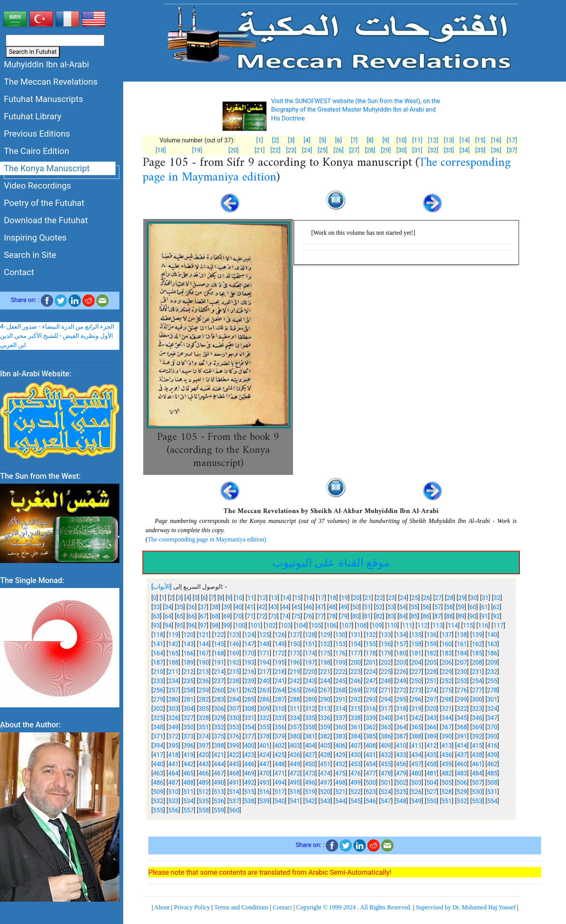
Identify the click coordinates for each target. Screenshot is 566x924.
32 (497, 598)
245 (341, 681)
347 (492, 718)
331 (249, 718)
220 (310, 672)
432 (386, 755)
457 (416, 764)
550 (431, 801)
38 (215, 607)
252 (447, 681)
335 (310, 718)
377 (249, 736)
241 (280, 681)
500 (371, 783)
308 (249, 709)
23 (391, 598)
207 (462, 663)
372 (173, 736)
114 (453, 626)
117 (498, 626)
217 (264, 672)
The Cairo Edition (37, 151)
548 (401, 801)
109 (377, 626)
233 (158, 681)
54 (402, 607)
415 (477, 746)
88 (449, 616)
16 (309, 598)
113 (438, 626)
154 (356, 644)
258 (188, 690)
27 (438, 598)
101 (255, 626)
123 (234, 635)
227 (416, 672)
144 (204, 644)
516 (264, 792)
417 (158, 755)
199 (341, 663)
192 (234, 663)
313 (325, 709)
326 (173, 718)
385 (371, 736)
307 (234, 709)
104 (301, 626)
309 (264, 709)
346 (477, 718)
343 (431, 718)
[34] (464, 150)
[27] (354, 150)
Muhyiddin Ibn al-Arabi (46, 64)
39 (227, 607)
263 (264, 690)
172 (280, 653)
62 (496, 607)
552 (462, 801)
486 (158, 783)
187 (158, 663)
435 (431, 755)
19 (345, 598)
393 (492, 736)
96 (192, 626)
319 (416, 709)
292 (356, 699)
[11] (417, 140)
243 (310, 681)
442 (188, 764)
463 (158, 773)
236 (204, 681)
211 (173, 672)
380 (295, 736)
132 (371, 635)
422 (234, 755)
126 (280, 635)
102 (270, 626)
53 (391, 607)
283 (219, 699)
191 (219, 663)
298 (447, 699)
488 (188, 783)
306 (219, 709)
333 (280, 718)
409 (386, 746)
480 (416, 773)
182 (431, 653)
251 (431, 681)
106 (331, 626)
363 (386, 727)
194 (264, 663)
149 (280, 644)
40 (238, 607)
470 (264, 773)
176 (341, 653)
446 (249, 764)
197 (310, 663)
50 (356, 607)
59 (461, 607)
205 (431, 663)
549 (416, 801)
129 (325, 635)
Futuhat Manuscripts (44, 99)
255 (492, 681)
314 (341, 709)
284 (234, 699)
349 (173, 727)
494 (280, 783)
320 (431, 709)
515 (249, 792)
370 (492, 727)
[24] (307, 150)
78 (332, 616)
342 (416, 718)
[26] (338, 150)
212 (188, 672)
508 (492, 783)
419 (188, 755)
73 (274, 616)
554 (492, 801)
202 (386, 663)
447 (264, 764)
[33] (449, 150)
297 (431, 699)
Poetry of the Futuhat (44, 203)
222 (341, 672)
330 (234, 718)
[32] (433, 150)
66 (192, 616)
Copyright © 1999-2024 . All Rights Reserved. (354, 907)
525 (401, 792)
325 (158, 718)
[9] (386, 140)
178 (371, 653)
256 (158, 690)
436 (447, 755)
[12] (433, 140)
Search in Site (30, 255)
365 (416, 727)
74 (285, 616)
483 (462, 773)
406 (341, 746)
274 (431, 690)
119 (173, 635)
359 (325, 727)
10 (239, 598)
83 (391, 616)
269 (356, 690)
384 (356, 736)
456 (401, 764)
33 (156, 607)
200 (356, 663)
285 (249, 699)
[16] (496, 140)
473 (310, 773)
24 (403, 598)
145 (219, 644)
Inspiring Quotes (35, 237)
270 (371, 690)
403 (295, 746)
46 (309, 607)
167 (204, 653)
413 (447, 746)
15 (298, 598)
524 (386, 792)
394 (158, 746)
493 (264, 783)
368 (462, 727)
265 (295, 690)
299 (462, 699)
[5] (322, 140)
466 (204, 773)
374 (204, 736)
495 (295, 783)
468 (234, 773)
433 (401, 755)
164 (158, 653)
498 (341, 783)
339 (371, 718)
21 (368, 598)
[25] (323, 150)
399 (234, 746)
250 (416, 681)
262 (249, 690)
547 (386, 801)
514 (234, 792)
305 (204, 709)
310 (280, 709)
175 (325, 653)
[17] (512, 140)
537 (234, 801)
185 (477, 653)
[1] (260, 140)
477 (371, 773)
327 (188, 718)
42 (262, 607)
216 (249, 672)
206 (447, 663)
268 (341, 690)
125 (264, 635)
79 (344, 616)
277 (477, 690)
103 (286, 626)
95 (180, 626)
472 (295, 773)
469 (249, 773)
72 (262, 616)
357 (295, 727)
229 (447, 672)
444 (219, 764)
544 (341, 801)
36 (192, 607)
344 (447, 718)
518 (295, 792)
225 (386, 672)
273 (416, 690)
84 (402, 616)
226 (401, 672)
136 (431, 635)
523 (371, 792)
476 (356, 773)
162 (477, 644)
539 (264, 801)
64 (168, 616)
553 (477, 801)
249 (401, 681)
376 (234, 736)
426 (295, 755)
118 (158, 635)
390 (447, 736)
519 (310, 792)
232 (492, 672)
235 (188, 681)
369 (477, 727)
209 (492, 663)
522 (356, 792)
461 (477, 764)
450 (310, 764)
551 (447, 801)
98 (215, 626)
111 (407, 626)
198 (325, 663)
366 (431, 727)
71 (250, 616)
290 (325, 699)
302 (158, 709)
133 (386, 635)
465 (188, 773)
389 (431, 736)
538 (249, 801)
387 (401, 736)
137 (447, 635)
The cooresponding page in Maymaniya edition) (207, 539)
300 (477, 699)
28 (450, 598)
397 (204, 746)
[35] (480, 150)
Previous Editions (37, 134)
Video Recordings (38, 185)
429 (341, 755)
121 (204, 635)
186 (492, 653)
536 (219, 801)
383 (341, 736)
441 (173, 764)
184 (462, 653)
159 (431, 644)
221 (325, 672)
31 (485, 598)
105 (316, 626)
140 (492, 635)
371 (158, 736)
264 (280, 690)
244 (325, 681)
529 (462, 792)
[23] (291, 150)
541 (295, 801)
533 (173, 801)
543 (325, 801)
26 (427, 598)
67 (203, 616)
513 (219, 792)
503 (416, 783)
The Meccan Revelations (51, 82)
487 (173, 783)
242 (295, 681)
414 (462, 746)
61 (485, 607)
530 (477, 792)
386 (386, 736)
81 (367, 616)
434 (416, 755)
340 (386, 718)
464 (173, 773)
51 (367, 607)
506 (462, 783)
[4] (307, 140)
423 (249, 755)
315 (356, 709)
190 (204, 663)
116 (483, 626)
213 (204, 672)
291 (341, 699)
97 (203, 626)
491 (234, 783)
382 (325, 736)
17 (321, 598)
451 (325, 764)
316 (371, 709)
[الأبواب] (162, 587)
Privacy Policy (192, 907)
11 (251, 598)
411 (416, 746)
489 (204, 783)
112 (423, 626)
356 (280, 727)
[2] (275, 140)
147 (249, 644)
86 (426, 616)
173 (295, 653)
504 (431, 783)
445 (234, 764)
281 (188, 699)
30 (474, 598)
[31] (417, 150)
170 (249, 653)
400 (249, 746)
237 (219, 681)
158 (416, 644)
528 (447, 792)
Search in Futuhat (33, 52)
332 (264, 718)
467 (219, 773)
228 (431, 672)
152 (325, 644)
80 (356, 616)
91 (485, 616)
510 (173, 792)
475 (341, 773)
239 (249, 681)
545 (356, 801)
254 (477, 681)
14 (286, 598)
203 (401, 663)
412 (431, 746)
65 (180, 616)
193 (249, 663)
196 (295, 663)
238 (234, 681)
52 (379, 607)
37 (203, 607)
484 (477, 773)
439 (492, 755)
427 (310, 755)
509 (158, 792)
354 (249, 727)
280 (173, 699)
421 (219, 755)
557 (188, 810)
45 (297, 607)
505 (447, 783)
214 (219, 672)
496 (310, 783)
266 (310, 690)
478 (386, 773)
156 (386, 644)
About (162, 907)
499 (356, 783)
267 (325, 690)
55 (414, 607)
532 (158, 801)
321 (447, 709)
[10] (402, 140)
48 (332, 607)
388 (416, 736)
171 (264, 653)
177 (356, 653)
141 (158, 644)
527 (431, 792)
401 (264, 746)
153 (341, 644)
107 (346, 626)
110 (392, 626)
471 (280, 773)
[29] (386, 150)
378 (264, 736)
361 (356, 727)
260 (219, 690)
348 (158, 727)
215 (234, 672)
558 (204, 810)
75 (297, 616)
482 (447, 773)
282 (204, 699)
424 (264, 755)
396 (188, 746)
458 (431, 764)
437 (462, 755)
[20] (233, 150)
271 (386, 690)
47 (320, 607)
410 (401, 746)
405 (325, 746)
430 (356, 755)
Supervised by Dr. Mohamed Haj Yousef (466, 907)
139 (477, 635)
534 (188, 801)
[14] (464, 140)
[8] (370, 140)
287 (280, 699)
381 (310, 736)
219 (295, 672)
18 (333, 598)
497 (325, 783)
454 (371, 764)
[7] (354, 140)
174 (310, 653)
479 (401, 773)
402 (280, 746)
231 (477, 672)
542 (310, 801)
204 (416, 663)
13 (274, 598)
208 (477, 663)
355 (264, 727)
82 (379, 616)
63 (156, 616)
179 (386, 653)
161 (462, 644)
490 (219, 783)
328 (204, 718)
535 (204, 801)
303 (173, 709)
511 (188, 792)
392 (477, 736)
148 (264, 644)
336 (325, 718)
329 (219, 718)
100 (240, 626)
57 (438, 607)
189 (188, 663)
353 (234, 727)
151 (310, 644)
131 (356, 635)
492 (249, 783)
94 (168, 626)
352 (219, 727)
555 (158, 810)
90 (473, 616)
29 (462, 598)
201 (371, 663)
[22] (275, 150)
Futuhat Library (33, 116)
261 (234, 690)
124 (249, 635)
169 (234, 653)
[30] (402, 150)
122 (219, 635)
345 (462, 718)
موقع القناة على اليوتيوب (331, 562)
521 (341, 792)
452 (341, 764)
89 (461, 616)
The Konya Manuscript (47, 168)
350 (188, 727)
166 (188, 653)
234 (173, 681)
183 (447, 653)
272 (401, 690)
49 (344, 607)
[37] (512, 150)
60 (473, 607)
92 (496, 616)
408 (371, 746)
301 (492, 699)
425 (280, 755)
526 (416, 792)
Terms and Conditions (241, 907)
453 (356, 764)
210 (158, 672)
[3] (291, 140)
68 (215, 616)
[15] (480, 140)
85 (414, 616)
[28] (370, 150)
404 (310, 746)
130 (341, 635)
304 (188, 709)
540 (280, 801)
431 (371, 755)
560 (234, 810)
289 (310, 699)
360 (341, 727)
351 (204, 727)
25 (415, 598)
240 (264, 681)
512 (204, 792)
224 (371, 672)
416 (492, 746)
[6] (338, 140)
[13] (449, 140)
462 (492, 764)
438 (477, 755)
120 (188, 635)
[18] (161, 150)
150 (295, 644)
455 (386, 764)
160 (447, 644)
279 (158, 699)
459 (447, 764)
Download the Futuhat (46, 220)
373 (188, 736)
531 (492, 792)
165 (173, 653)
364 (401, 727)
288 (295, 699)
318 (401, 709)
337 (341, 718)
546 (371, 801)
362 (371, 727)
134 (401, 635)
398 (219, 746)
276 (462, 690)
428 (325, 755)
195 (280, 663)
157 (401, 644)
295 (401, 699)
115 (468, 626)
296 (416, 699)
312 (310, 709)
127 (295, 635)
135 (416, 635)
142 (173, 644)
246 (356, 681)
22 (380, 598)
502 (401, 783)
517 (280, 792)
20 (356, 598)
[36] (496, 150)
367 (447, 727)
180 (401, 653)
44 (285, 607)
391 (462, 736)
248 (386, 681)
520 (325, 792)
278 (492, 690)
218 (280, 672)
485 (492, 773)
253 (462, 681)
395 (173, 746)
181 (416, 653)
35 (180, 607)
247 (371, 681)
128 (310, 635)
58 (449, 607)
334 (295, 718)
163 (492, 644)
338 (356, 718)
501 (386, 783)
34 (168, 607)
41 (250, 607)
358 (310, 727)
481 (431, 773)
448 (280, 764)
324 (492, 709)
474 (325, 773)
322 (462, 709)
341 (401, 718)
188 (173, 663)
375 (219, 736)
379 (280, 736)
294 (386, 699)
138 (462, 635)
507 (477, 783)
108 (362, 626)
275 (447, 690)
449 (295, 764)
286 (264, 699)
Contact (19, 272)
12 (263, 598)
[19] (197, 150)
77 (320, 616)
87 (438, 616)
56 (426, 607)
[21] (260, 150)
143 (188, 644)
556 (173, 810)
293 (371, 699)
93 (156, 626)
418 (173, 755)
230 (462, 672)
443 (204, 764)
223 (356, 672)
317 (386, 709)
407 (356, 746)
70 (238, 616)
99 (227, 626)
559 (219, 810)
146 (234, 644)
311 (295, 709)
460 (462, 764)
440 (158, 764)
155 (371, 644)
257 (173, 690)
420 (204, 755)
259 (204, 690)
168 (219, 653)
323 (477, 709)
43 (274, 607)
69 (227, 616)
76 (309, 616)
